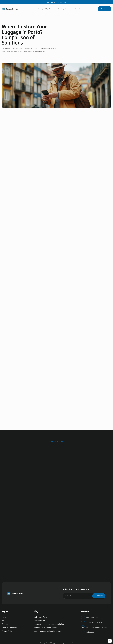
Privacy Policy (7, 631)
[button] (65, 9)
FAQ (75, 9)
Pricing (41, 9)
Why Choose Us (50, 9)
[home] (10, 9)
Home (34, 9)
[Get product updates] (84, 596)
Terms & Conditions (9, 628)
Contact (82, 9)
